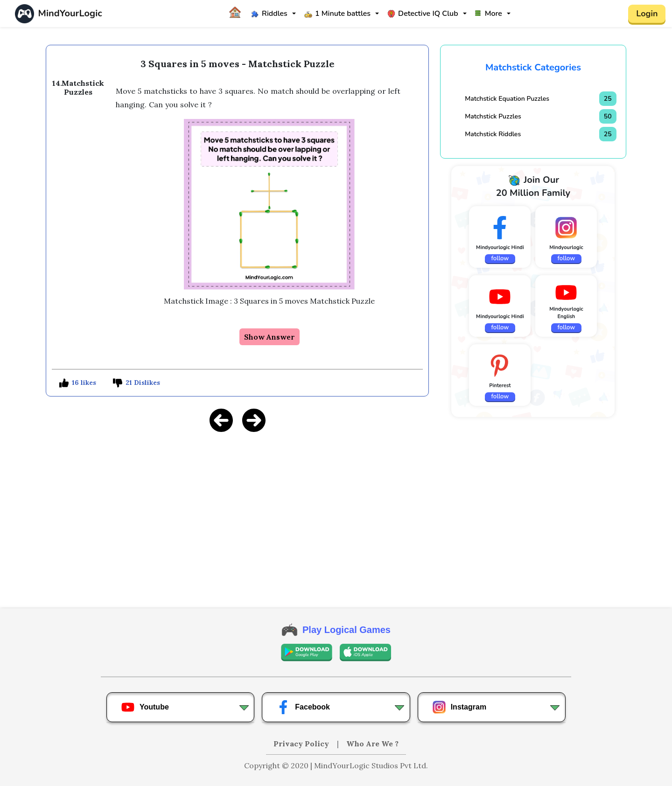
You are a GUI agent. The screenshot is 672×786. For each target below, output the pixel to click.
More (489, 14)
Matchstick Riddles (493, 134)
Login (647, 14)
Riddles (269, 14)
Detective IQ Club (423, 14)
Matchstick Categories (533, 67)
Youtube (145, 707)
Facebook (303, 707)
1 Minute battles (337, 14)
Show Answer (269, 337)
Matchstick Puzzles (493, 116)
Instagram (459, 707)
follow (500, 258)
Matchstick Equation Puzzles (507, 99)
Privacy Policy (302, 744)
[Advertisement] (237, 506)
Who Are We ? (372, 744)
